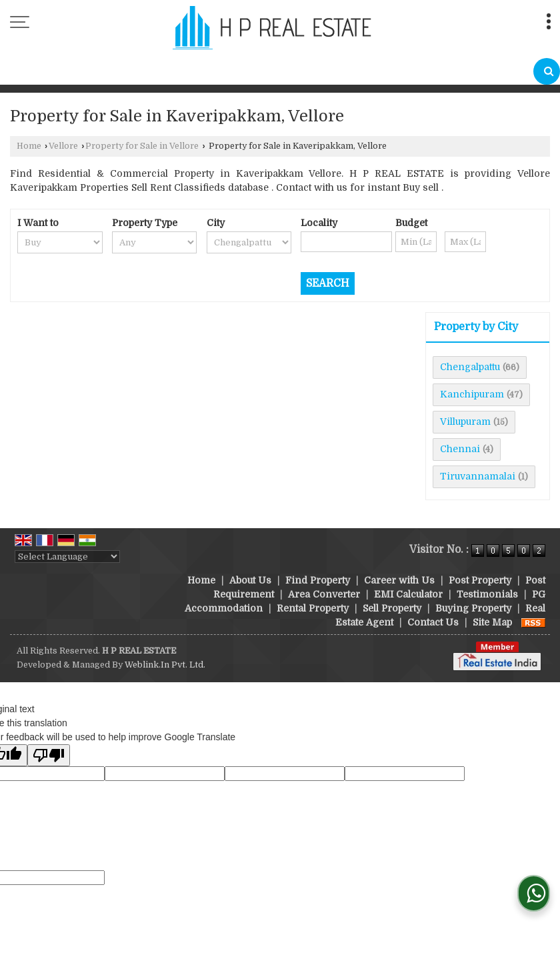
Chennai (460, 449)
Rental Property (313, 608)
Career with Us (399, 580)
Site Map (492, 622)
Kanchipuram (472, 394)
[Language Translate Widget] (67, 557)
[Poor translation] (49, 755)
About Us (250, 580)
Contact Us (433, 622)
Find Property (318, 580)
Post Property (480, 580)
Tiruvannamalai (478, 476)
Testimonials (487, 594)
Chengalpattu (470, 367)
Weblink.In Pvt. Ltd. (165, 665)
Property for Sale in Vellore (142, 146)
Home (29, 146)
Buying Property (473, 608)
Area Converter (324, 594)
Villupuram (465, 421)
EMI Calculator (408, 594)
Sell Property (392, 608)
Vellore (63, 146)
